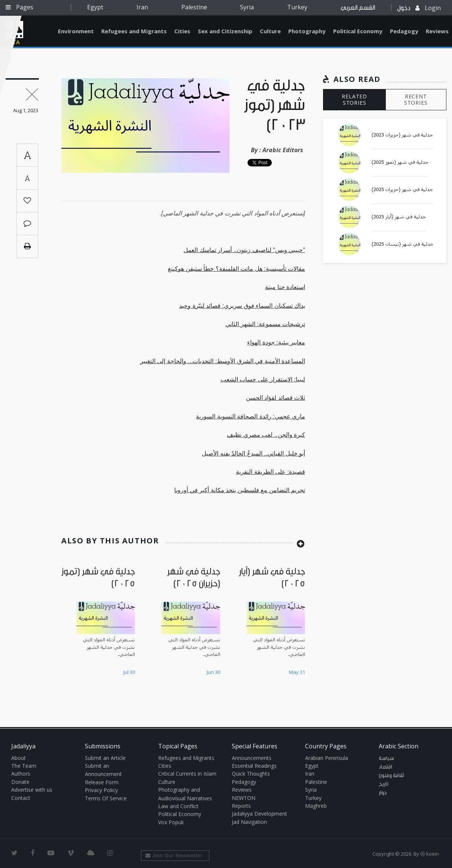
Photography (307, 31)
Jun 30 (213, 672)
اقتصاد (385, 767)
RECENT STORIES (416, 99)
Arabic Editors (283, 150)
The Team (24, 766)
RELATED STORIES (354, 99)
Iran (142, 7)
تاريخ (384, 784)
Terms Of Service (106, 798)
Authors (21, 774)
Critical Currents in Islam (187, 774)
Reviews (242, 790)
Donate (20, 782)
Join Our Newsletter (174, 855)
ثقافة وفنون (391, 776)
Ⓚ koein (430, 854)
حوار (383, 793)
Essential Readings (254, 766)
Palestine (194, 7)
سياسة (386, 758)
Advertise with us (32, 790)
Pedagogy (404, 31)
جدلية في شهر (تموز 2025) (400, 162)
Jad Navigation (249, 822)
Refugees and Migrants (134, 31)
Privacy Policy (101, 790)
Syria (247, 7)
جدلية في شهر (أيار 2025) (399, 217)
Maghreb (316, 806)
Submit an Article (105, 758)
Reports (241, 806)
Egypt (95, 7)
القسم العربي (358, 8)
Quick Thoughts (251, 774)
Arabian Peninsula (327, 758)
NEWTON (244, 798)
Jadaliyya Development (259, 814)
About (19, 758)
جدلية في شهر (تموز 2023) (275, 106)
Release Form (102, 782)
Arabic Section (399, 746)
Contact (21, 798)
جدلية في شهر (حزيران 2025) (402, 190)
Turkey (297, 7)
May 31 (297, 672)
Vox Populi (171, 822)
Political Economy (358, 31)
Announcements (252, 758)
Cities (182, 31)
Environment (76, 31)
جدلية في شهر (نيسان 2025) (402, 244)
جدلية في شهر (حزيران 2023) (402, 135)
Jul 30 (129, 672)
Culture (270, 31)
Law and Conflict (178, 806)
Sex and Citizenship (225, 31)
